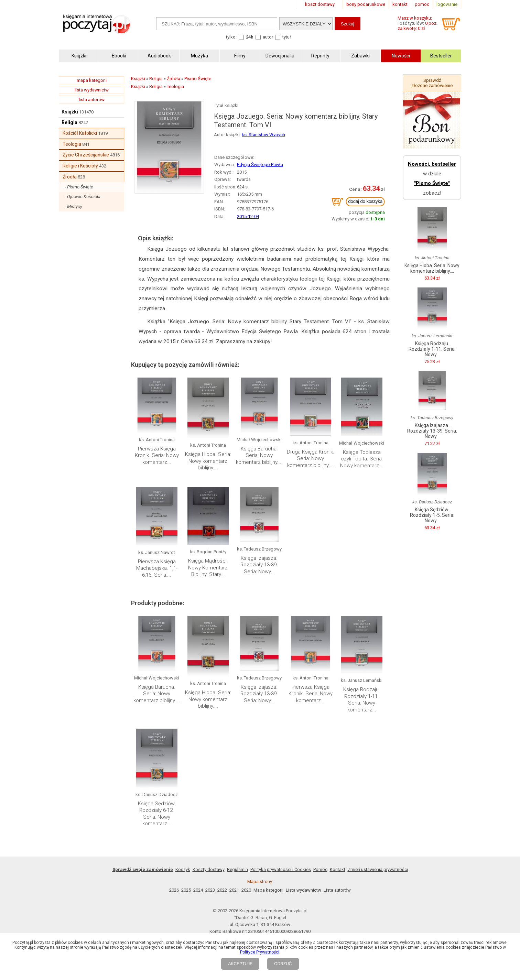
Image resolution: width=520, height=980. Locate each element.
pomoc (422, 4)
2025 (186, 890)
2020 (246, 890)
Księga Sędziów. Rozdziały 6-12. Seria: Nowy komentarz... (157, 814)
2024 (198, 890)
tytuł (287, 37)
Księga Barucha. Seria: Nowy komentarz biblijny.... (259, 455)
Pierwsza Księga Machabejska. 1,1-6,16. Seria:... (157, 568)
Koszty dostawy (209, 869)
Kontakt (338, 869)
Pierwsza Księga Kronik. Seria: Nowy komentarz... (157, 455)
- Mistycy (74, 206)
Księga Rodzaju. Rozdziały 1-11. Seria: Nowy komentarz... (362, 700)
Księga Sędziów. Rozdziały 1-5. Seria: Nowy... (432, 515)
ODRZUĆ (283, 964)
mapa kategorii (92, 80)
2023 (210, 890)
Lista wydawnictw (304, 890)
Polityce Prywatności (260, 952)
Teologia (72, 144)
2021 (234, 890)
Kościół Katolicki (80, 133)
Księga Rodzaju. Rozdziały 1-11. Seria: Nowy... (432, 349)
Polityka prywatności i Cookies (281, 869)
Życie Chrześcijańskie (86, 155)
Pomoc (320, 869)
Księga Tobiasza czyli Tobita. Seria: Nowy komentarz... (362, 459)
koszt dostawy (320, 4)
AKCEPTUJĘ (240, 964)
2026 (174, 890)
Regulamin (237, 869)
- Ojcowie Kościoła (83, 197)
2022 (222, 890)
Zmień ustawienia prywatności (378, 869)
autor (268, 37)
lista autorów (92, 100)
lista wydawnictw (92, 90)
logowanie (447, 4)
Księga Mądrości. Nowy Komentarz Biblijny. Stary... (208, 568)
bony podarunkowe (366, 4)
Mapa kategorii (268, 890)
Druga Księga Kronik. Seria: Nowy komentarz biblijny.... (311, 459)
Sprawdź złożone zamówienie (432, 83)
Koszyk (183, 869)
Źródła (70, 177)
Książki (70, 112)
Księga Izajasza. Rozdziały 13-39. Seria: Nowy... (259, 565)
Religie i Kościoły (80, 166)
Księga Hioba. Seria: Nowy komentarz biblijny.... (208, 461)
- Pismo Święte (79, 187)
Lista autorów (337, 890)
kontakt (400, 4)
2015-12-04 (248, 216)
